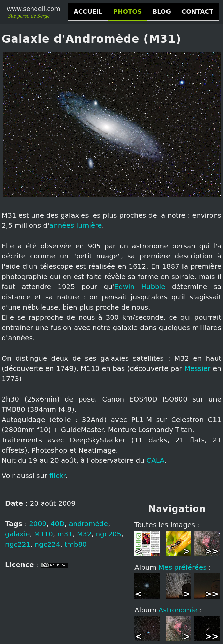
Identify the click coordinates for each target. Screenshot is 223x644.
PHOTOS (127, 11)
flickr (57, 476)
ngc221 (18, 544)
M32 (84, 534)
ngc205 (108, 534)
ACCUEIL (88, 11)
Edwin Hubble (140, 287)
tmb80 (76, 544)
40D (58, 524)
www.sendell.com (34, 9)
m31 (65, 534)
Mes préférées (182, 567)
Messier (197, 368)
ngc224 (47, 544)
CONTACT (197, 11)
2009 (38, 524)
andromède (88, 524)
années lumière (76, 225)
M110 (43, 534)
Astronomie (178, 610)
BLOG (162, 11)
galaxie (17, 534)
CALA (155, 460)
